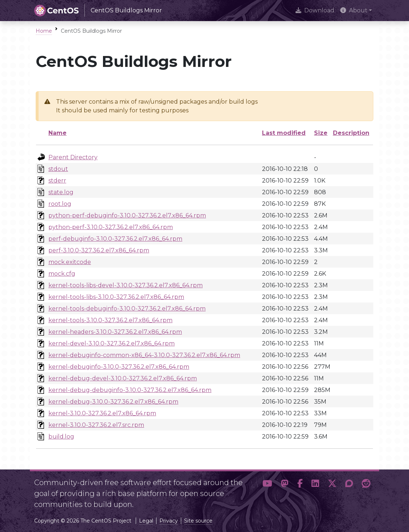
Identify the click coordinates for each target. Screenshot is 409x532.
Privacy (169, 521)
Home (44, 31)
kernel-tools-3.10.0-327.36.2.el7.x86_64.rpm (110, 320)
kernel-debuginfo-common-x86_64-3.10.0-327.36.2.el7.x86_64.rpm (144, 355)
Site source (198, 521)
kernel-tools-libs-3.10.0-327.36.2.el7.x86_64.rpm (116, 297)
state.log (61, 192)
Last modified (284, 133)
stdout (58, 169)
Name (57, 133)
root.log (60, 204)
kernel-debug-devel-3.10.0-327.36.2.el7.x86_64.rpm (123, 378)
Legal (146, 521)
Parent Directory (73, 157)
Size (321, 133)
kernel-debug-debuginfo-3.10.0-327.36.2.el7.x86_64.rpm (130, 390)
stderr (57, 181)
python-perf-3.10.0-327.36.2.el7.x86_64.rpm (111, 227)
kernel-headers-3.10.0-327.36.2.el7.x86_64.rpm (115, 332)
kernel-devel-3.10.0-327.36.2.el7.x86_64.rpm (112, 343)
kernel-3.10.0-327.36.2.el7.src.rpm (96, 425)
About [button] (354, 10)
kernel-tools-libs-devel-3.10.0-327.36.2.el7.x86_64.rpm (126, 285)
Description (351, 133)
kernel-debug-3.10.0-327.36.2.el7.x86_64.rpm (113, 402)
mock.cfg (62, 274)
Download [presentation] (315, 10)
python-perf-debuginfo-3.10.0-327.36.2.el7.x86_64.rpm (127, 215)
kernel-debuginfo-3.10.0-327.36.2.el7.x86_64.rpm (119, 367)
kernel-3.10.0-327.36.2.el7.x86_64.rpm (102, 413)
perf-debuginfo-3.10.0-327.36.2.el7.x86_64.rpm (115, 239)
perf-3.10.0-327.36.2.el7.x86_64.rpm (99, 250)
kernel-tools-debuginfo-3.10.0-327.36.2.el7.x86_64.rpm (127, 309)
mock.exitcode (70, 262)
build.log (61, 437)
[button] (267, 491)
